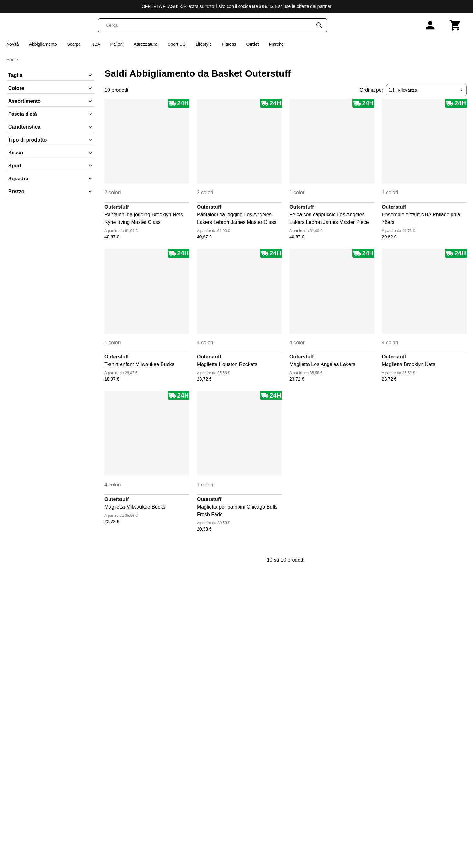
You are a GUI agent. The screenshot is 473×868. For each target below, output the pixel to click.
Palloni (117, 44)
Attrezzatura (146, 44)
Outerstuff (117, 207)
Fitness (229, 44)
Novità (13, 44)
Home (12, 60)
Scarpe (74, 44)
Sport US (177, 44)
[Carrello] (455, 25)
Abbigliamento (43, 44)
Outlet (252, 44)
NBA (96, 44)
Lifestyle (204, 44)
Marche (277, 44)
